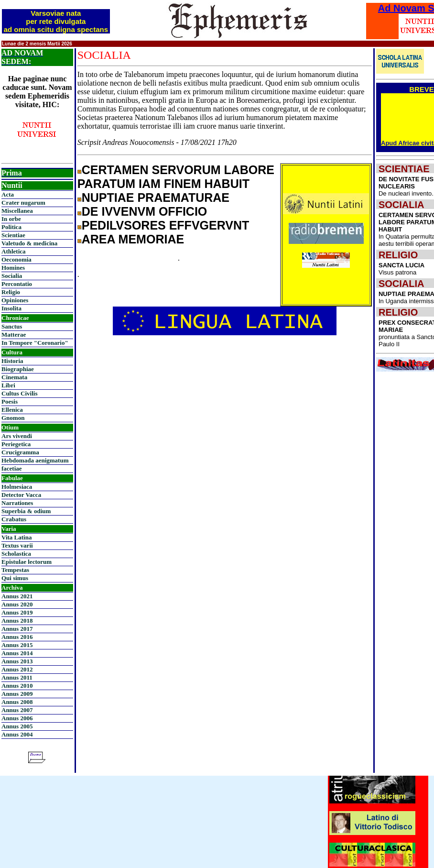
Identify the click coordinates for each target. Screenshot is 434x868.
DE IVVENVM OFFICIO (145, 211)
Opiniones (15, 300)
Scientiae (13, 235)
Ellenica (12, 410)
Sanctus (12, 326)
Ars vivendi (17, 436)
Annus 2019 (17, 612)
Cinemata (14, 377)
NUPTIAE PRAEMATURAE (156, 198)
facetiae (12, 468)
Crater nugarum (23, 203)
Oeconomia (16, 259)
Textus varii (17, 545)
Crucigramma (20, 452)
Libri (8, 385)
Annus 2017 (17, 629)
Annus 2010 (17, 686)
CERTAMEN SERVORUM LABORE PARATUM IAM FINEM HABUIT (176, 177)
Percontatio (17, 284)
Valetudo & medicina (29, 243)
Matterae (14, 335)
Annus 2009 (17, 694)
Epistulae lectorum (27, 562)
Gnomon (13, 418)
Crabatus (14, 519)
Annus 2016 (17, 637)
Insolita (11, 308)
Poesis (10, 401)
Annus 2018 (17, 621)
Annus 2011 (17, 677)
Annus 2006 (17, 718)
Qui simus (15, 578)
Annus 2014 (17, 653)
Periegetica (16, 444)
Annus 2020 (17, 604)
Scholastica (16, 554)
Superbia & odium (26, 511)
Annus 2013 (17, 661)
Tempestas (15, 570)
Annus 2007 (17, 710)
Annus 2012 (17, 669)
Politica (11, 227)
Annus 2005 (17, 726)
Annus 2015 (17, 645)
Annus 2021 (17, 596)
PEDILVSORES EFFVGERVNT (166, 225)
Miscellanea (17, 211)
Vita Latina (16, 537)
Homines (13, 268)
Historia (12, 361)
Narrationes (17, 503)
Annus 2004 (17, 734)
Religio (11, 292)
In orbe (11, 219)
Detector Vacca (21, 495)
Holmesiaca (17, 487)
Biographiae (18, 369)
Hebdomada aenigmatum (35, 460)
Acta (8, 194)
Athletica (14, 251)
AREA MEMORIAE (133, 239)
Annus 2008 (17, 702)
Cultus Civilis (20, 393)
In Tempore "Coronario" (35, 343)
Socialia (12, 276)
